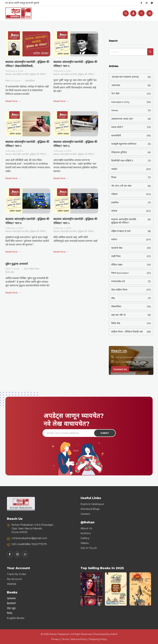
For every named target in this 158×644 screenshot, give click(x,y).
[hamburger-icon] (150, 13)
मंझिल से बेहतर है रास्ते (121, 231)
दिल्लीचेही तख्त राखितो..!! (122, 161)
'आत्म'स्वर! (116, 85)
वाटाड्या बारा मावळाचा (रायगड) (125, 77)
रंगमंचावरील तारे (118, 281)
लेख (113, 298)
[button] (84, 589)
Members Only (120, 102)
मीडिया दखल (117, 265)
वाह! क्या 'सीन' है (118, 315)
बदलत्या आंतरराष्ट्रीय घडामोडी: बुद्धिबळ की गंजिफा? (26, 74)
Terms (65, 639)
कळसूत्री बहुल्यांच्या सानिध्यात (124, 144)
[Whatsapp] (152, 3)
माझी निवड (116, 256)
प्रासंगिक (115, 202)
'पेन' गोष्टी (115, 94)
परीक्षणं (114, 194)
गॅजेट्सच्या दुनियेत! (119, 152)
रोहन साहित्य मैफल (32, 269)
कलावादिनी (116, 135)
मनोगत (114, 239)
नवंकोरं (114, 169)
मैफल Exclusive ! (14, 81)
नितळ (114, 177)
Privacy (55, 639)
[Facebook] (141, 3)
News (115, 110)
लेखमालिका (30, 81)
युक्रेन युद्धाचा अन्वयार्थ (17, 264)
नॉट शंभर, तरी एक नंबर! (121, 186)
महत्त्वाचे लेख (117, 248)
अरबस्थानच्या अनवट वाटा (122, 119)
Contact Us (120, 369)
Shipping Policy (98, 639)
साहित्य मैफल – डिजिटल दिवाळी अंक (127, 332)
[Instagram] (147, 3)
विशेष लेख (10, 272)
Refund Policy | (80, 639)
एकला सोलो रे (117, 127)
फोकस (114, 211)
